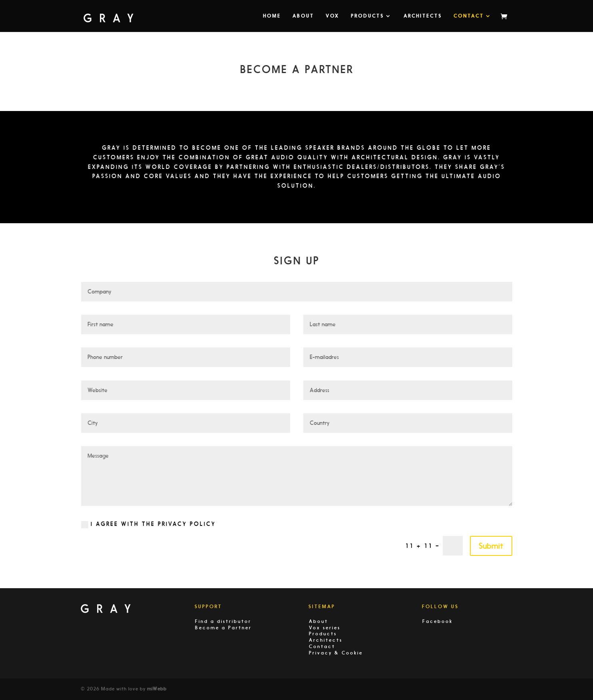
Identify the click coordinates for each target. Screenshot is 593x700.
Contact (469, 16)
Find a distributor (223, 621)
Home (272, 16)
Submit (491, 546)
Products (367, 16)
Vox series (325, 628)
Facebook (438, 621)
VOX (332, 16)
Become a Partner (223, 628)
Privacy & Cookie (336, 653)
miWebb (157, 689)
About (303, 16)
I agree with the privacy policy (148, 525)
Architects (423, 16)
